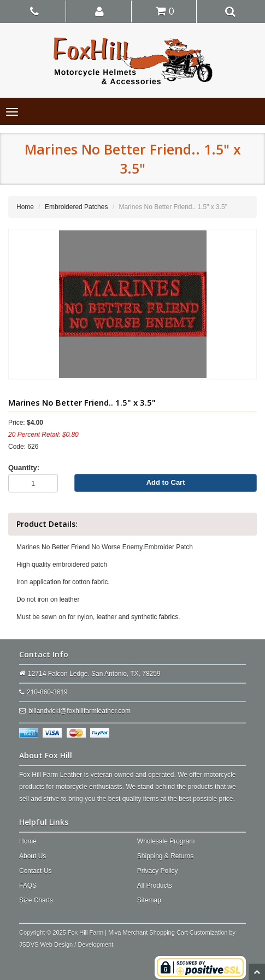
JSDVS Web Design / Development (66, 945)
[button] (100, 11)
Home (25, 207)
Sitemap (149, 900)
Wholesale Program (166, 841)
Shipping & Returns (165, 856)
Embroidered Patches (76, 207)
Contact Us (35, 871)
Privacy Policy (158, 871)
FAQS (28, 886)
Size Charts (36, 900)
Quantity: (24, 468)
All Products (155, 886)
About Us (33, 856)
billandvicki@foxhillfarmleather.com (79, 711)
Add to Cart (166, 482)
